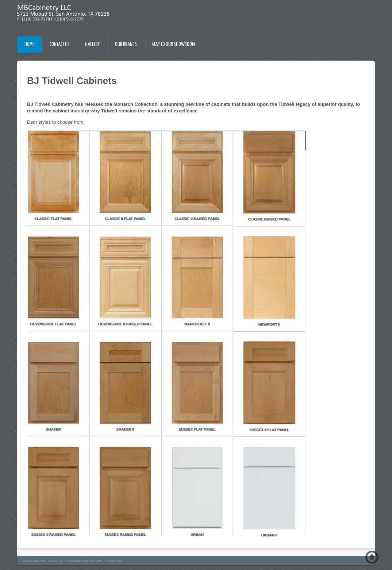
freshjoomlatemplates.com (83, 561)
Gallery (92, 45)
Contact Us (60, 45)
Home (29, 45)
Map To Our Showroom (174, 45)
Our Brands (126, 45)
